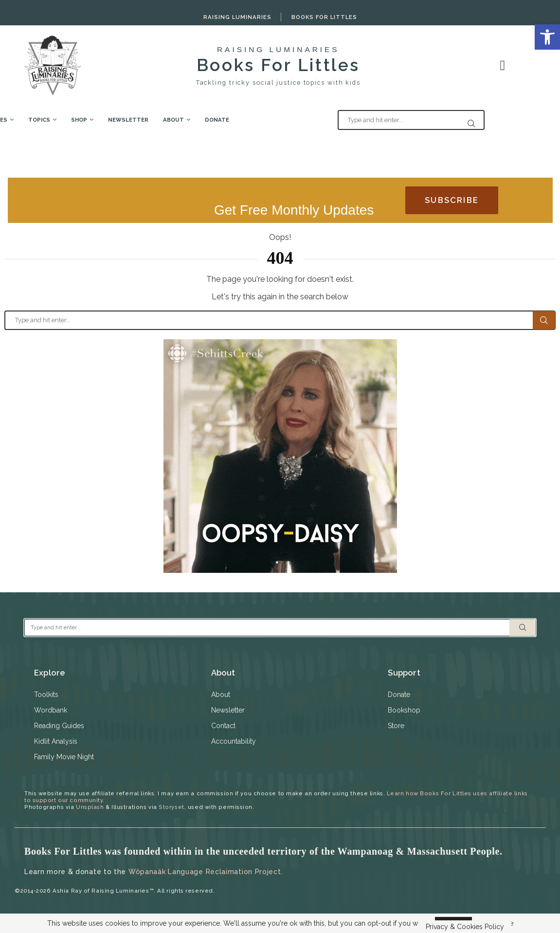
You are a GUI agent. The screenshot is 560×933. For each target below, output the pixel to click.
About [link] (237, 120)
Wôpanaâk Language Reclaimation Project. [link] (206, 872)
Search (544, 320)
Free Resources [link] (45, 120)
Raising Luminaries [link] (237, 17)
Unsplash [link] (90, 807)
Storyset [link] (171, 807)
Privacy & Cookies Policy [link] (465, 927)
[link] (547, 37)
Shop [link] (142, 120)
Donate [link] (280, 120)
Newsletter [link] (191, 120)
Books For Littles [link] (324, 17)
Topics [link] (102, 120)
